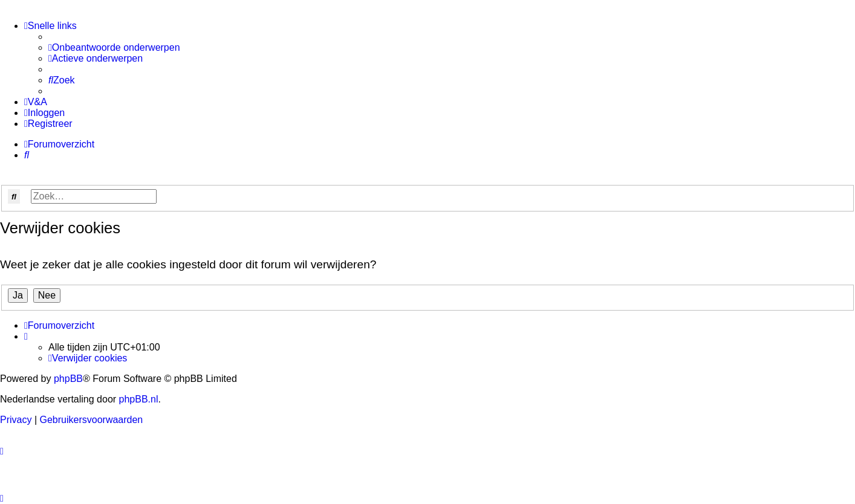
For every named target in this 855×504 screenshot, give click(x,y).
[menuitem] (114, 47)
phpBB (68, 379)
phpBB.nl (139, 399)
